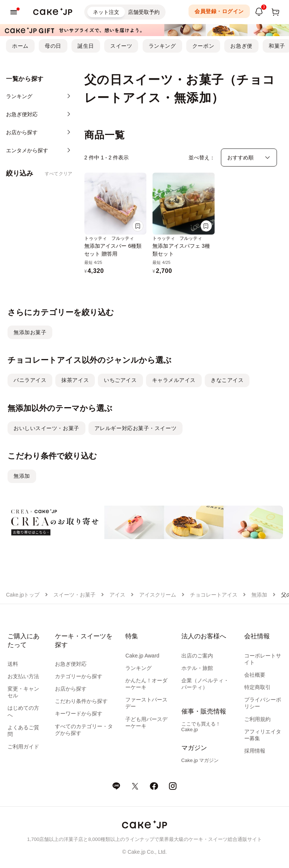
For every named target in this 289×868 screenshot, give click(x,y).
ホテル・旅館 (197, 668)
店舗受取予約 (144, 12)
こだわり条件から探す (81, 701)
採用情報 (255, 751)
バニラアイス (30, 380)
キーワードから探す (79, 713)
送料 (13, 664)
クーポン (203, 46)
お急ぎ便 (241, 46)
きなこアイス (227, 380)
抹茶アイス (75, 380)
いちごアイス (120, 380)
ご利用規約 (257, 719)
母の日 (53, 46)
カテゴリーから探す (79, 676)
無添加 (22, 476)
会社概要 (255, 675)
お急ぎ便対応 (71, 664)
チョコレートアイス (214, 595)
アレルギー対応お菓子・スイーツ (135, 428)
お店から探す (71, 689)
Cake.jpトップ (23, 595)
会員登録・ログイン (219, 11)
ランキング (162, 46)
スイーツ (121, 46)
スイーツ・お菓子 (75, 595)
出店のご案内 (197, 656)
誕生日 (86, 46)
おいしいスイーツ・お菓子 (46, 428)
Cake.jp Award (142, 656)
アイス (117, 595)
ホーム (20, 46)
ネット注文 (106, 12)
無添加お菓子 (30, 332)
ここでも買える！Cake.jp (201, 727)
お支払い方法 (23, 676)
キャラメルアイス (174, 380)
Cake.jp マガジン (200, 760)
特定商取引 (257, 687)
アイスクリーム (158, 595)
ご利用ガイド (23, 747)
